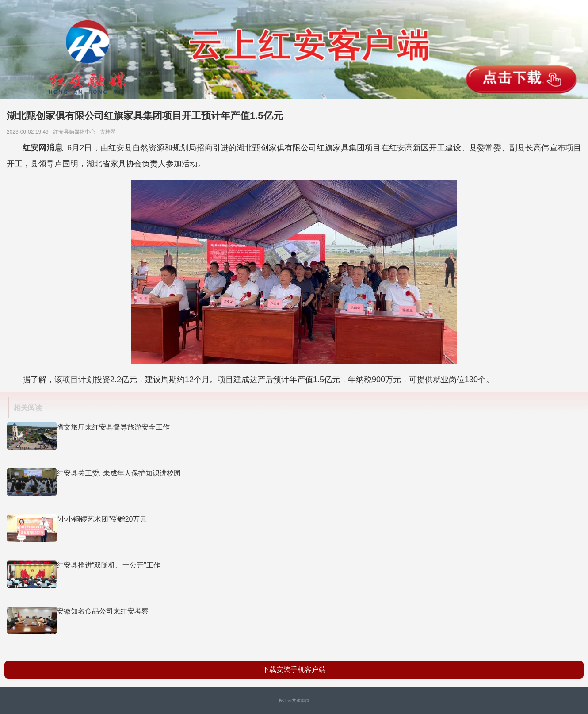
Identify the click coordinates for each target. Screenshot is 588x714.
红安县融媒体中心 (76, 132)
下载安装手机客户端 (294, 670)
